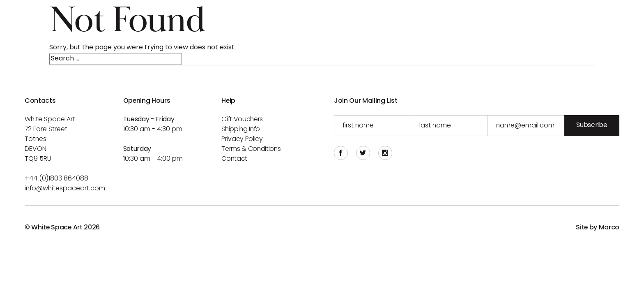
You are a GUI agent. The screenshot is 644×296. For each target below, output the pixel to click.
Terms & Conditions (251, 149)
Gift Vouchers (242, 120)
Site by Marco (598, 228)
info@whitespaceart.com (65, 189)
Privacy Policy (242, 139)
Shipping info (241, 129)
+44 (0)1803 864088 (56, 179)
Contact (234, 159)
